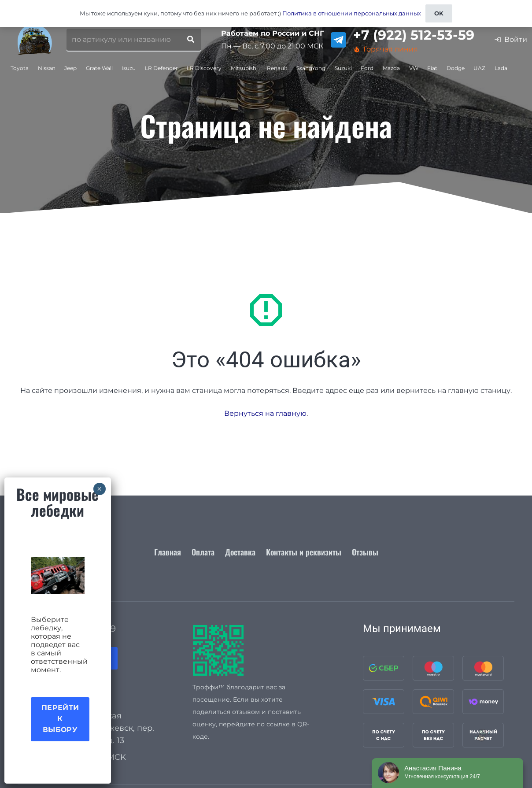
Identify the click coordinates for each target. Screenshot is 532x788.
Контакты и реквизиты (304, 552)
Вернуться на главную (265, 413)
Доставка (240, 552)
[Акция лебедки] (58, 576)
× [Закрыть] (99, 489)
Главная (168, 552)
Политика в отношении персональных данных (352, 13)
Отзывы (365, 552)
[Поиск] (191, 40)
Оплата (203, 552)
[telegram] (338, 40)
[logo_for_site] (35, 40)
